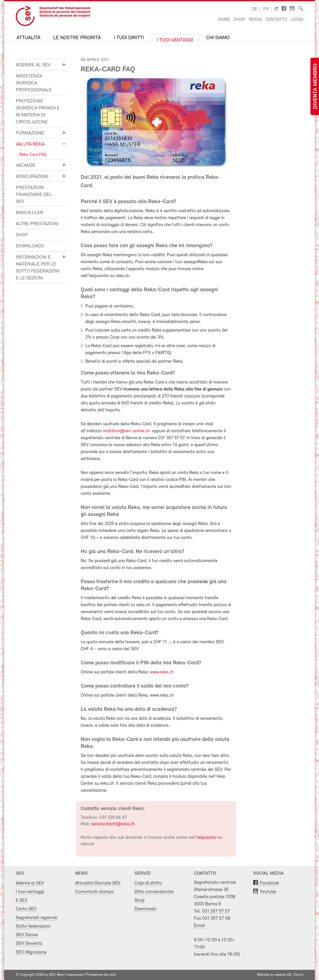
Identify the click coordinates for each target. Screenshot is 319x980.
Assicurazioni (32, 177)
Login (297, 20)
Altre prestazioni (37, 224)
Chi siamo (218, 38)
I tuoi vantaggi (175, 40)
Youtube (268, 892)
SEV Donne (27, 935)
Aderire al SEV (33, 65)
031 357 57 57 (216, 911)
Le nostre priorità (77, 38)
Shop (239, 20)
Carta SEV (26, 909)
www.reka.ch (162, 672)
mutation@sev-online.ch (126, 431)
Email (199, 926)
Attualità (28, 38)
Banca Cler (29, 213)
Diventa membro (316, 86)
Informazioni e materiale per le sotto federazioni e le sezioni (38, 268)
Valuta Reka (30, 144)
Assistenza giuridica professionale (34, 83)
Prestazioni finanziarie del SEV (34, 195)
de (255, 9)
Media (255, 20)
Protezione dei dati (101, 975)
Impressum (75, 975)
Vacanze (26, 165)
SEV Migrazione (31, 952)
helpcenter (207, 838)
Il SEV (22, 900)
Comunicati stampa (94, 892)
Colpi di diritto (148, 883)
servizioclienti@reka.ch (113, 824)
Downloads (30, 246)
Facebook (270, 883)
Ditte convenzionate (154, 892)
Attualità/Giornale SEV (98, 883)
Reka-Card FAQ (33, 155)
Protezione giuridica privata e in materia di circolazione (38, 112)
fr (266, 9)
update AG (283, 975)
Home (224, 20)
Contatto (276, 20)
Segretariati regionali (37, 918)
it (277, 9)
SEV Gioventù (29, 943)
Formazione (30, 133)
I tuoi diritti (129, 38)
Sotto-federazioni (33, 926)
